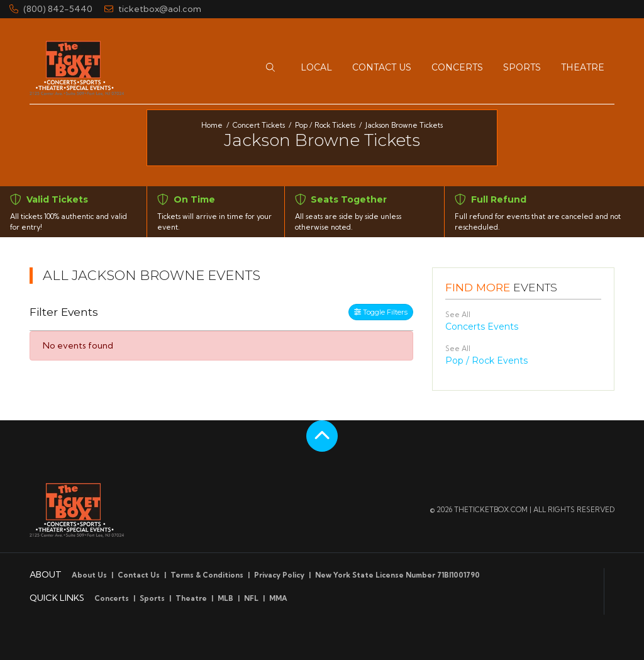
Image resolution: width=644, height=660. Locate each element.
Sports (152, 598)
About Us (89, 575)
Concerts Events (482, 327)
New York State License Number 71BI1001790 (397, 575)
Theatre (191, 598)
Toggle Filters (381, 312)
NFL (251, 598)
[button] (270, 68)
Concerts (112, 598)
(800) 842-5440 (51, 9)
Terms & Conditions (207, 575)
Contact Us (139, 575)
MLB (225, 598)
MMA (278, 598)
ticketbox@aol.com (153, 9)
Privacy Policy (279, 575)
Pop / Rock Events (486, 361)
